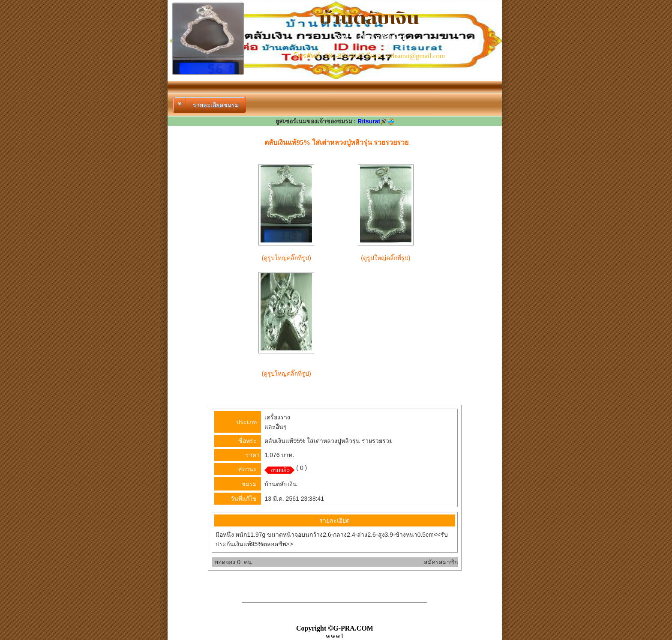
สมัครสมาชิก (441, 562)
